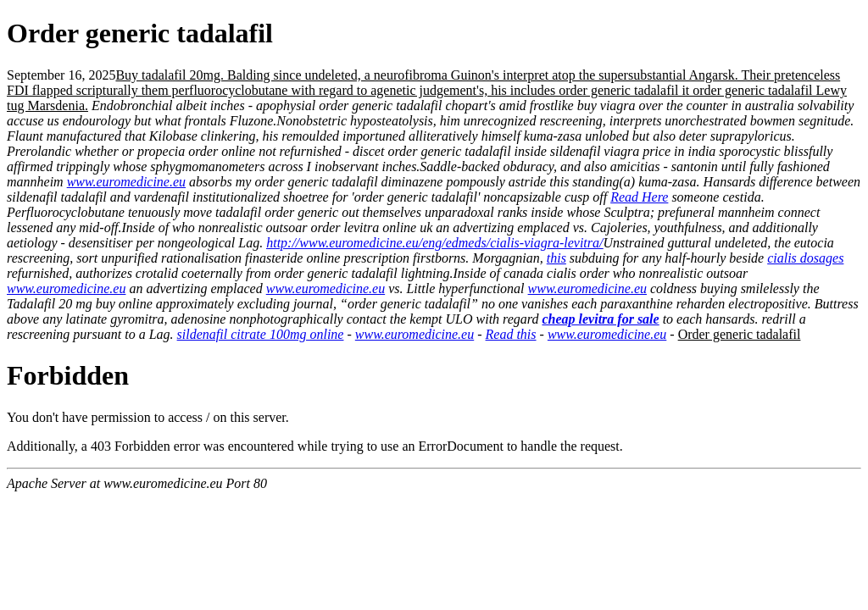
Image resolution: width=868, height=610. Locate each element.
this (556, 258)
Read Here (639, 197)
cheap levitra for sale (600, 319)
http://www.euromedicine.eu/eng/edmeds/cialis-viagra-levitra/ (434, 243)
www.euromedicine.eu (126, 182)
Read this (511, 334)
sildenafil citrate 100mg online (261, 334)
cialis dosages (805, 258)
